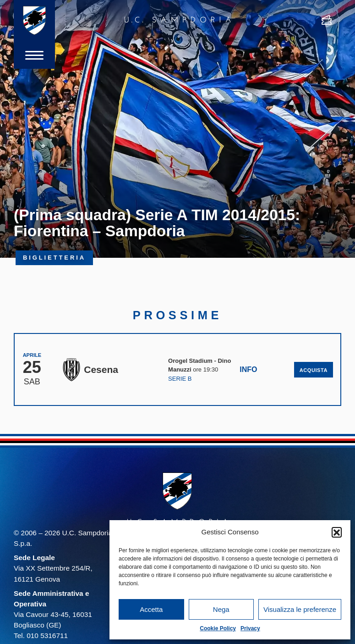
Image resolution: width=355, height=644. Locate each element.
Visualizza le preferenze (300, 609)
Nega (221, 609)
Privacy (250, 628)
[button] (337, 532)
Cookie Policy (218, 628)
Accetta (151, 609)
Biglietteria (54, 258)
